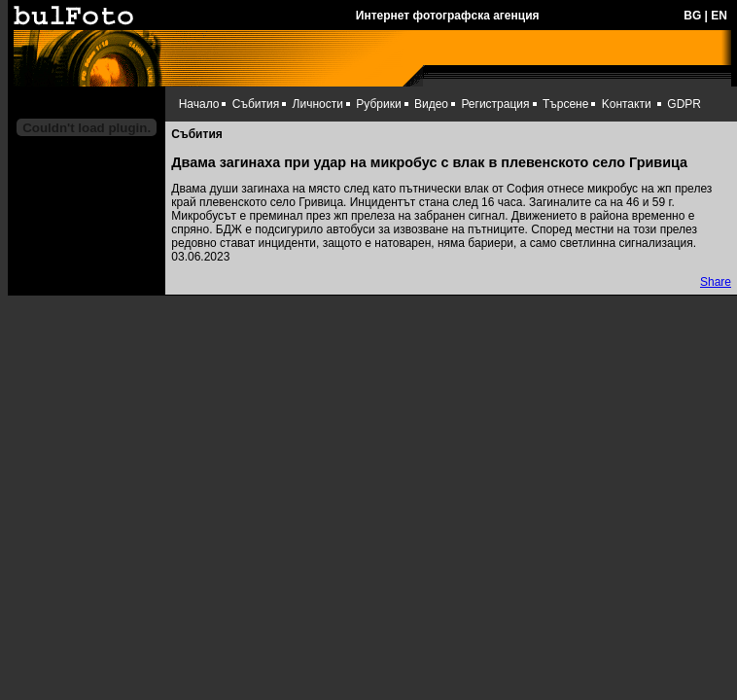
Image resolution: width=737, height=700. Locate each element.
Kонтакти (627, 104)
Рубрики (378, 104)
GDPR (684, 104)
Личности (318, 104)
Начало (199, 104)
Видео (431, 104)
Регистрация (495, 104)
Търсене (565, 104)
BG (692, 16)
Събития (256, 104)
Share (716, 282)
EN (719, 16)
